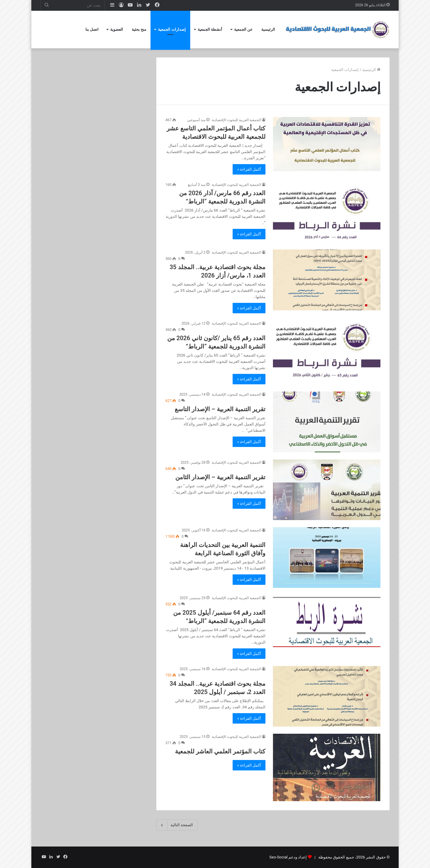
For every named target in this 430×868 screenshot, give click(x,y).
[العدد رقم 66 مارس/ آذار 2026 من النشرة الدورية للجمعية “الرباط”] (327, 212)
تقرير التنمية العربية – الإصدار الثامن (220, 477)
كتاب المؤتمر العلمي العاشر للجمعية (220, 751)
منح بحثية (139, 29)
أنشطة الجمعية (210, 29)
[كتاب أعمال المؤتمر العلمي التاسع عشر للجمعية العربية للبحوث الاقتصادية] (327, 144)
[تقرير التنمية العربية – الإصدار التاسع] (327, 422)
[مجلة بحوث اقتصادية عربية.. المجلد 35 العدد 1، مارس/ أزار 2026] (327, 280)
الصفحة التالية (177, 825)
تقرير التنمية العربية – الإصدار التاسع (220, 409)
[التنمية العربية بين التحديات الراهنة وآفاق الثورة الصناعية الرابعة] (327, 558)
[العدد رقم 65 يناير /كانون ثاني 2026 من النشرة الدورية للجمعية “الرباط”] (327, 351)
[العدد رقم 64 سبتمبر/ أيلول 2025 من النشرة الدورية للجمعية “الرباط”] (327, 621)
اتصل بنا (92, 29)
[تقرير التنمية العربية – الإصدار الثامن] (327, 490)
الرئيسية (268, 29)
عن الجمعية (243, 29)
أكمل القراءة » (249, 169)
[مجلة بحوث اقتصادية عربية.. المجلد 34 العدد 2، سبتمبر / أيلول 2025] (327, 696)
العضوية (117, 29)
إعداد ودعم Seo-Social (288, 857)
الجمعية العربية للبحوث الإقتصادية (236, 120)
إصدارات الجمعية (172, 29)
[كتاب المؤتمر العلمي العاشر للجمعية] (327, 767)
